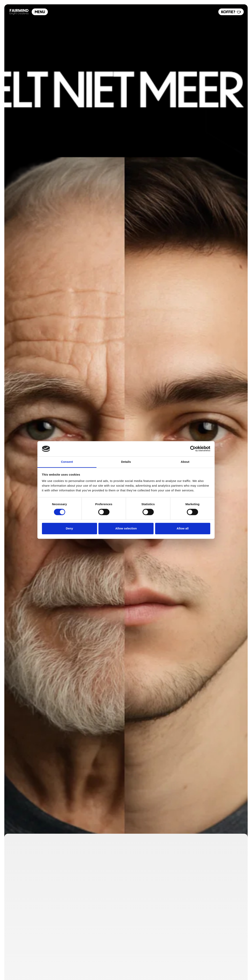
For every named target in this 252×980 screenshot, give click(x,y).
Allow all (183, 528)
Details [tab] (126, 462)
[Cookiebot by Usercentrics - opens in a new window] (193, 449)
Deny (69, 528)
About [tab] (185, 462)
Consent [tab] (67, 462)
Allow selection (126, 528)
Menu (40, 12)
